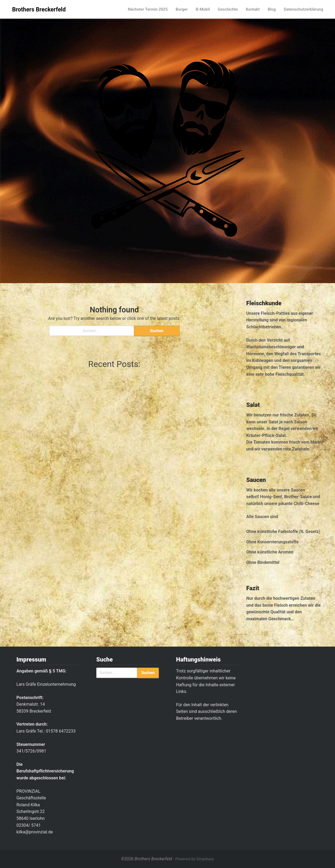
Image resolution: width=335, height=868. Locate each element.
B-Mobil (203, 9)
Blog (272, 9)
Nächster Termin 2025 (148, 9)
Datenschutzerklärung (303, 9)
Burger (182, 9)
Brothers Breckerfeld (39, 9)
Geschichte (228, 9)
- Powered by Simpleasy (194, 859)
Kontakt (253, 9)
